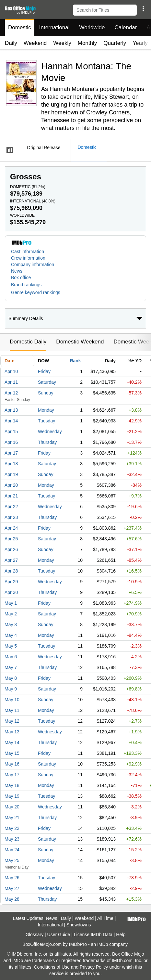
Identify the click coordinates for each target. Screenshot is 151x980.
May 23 (12, 839)
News (17, 271)
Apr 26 (11, 549)
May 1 (11, 603)
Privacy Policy (94, 967)
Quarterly (115, 43)
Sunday (46, 393)
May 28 (12, 899)
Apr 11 (11, 382)
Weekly (62, 43)
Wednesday (50, 432)
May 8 (11, 678)
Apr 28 (11, 571)
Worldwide (92, 27)
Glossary (35, 935)
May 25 (12, 860)
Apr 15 (11, 432)
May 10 (12, 700)
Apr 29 (11, 582)
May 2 (11, 614)
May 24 (12, 850)
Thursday (47, 442)
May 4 (11, 635)
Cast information (28, 251)
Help (121, 935)
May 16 (12, 764)
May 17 (12, 775)
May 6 (11, 657)
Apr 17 (11, 453)
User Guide (59, 935)
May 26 (12, 878)
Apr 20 (11, 485)
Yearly (140, 43)
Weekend (35, 43)
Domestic (20, 27)
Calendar (126, 27)
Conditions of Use (52, 967)
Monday (46, 410)
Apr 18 (11, 464)
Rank (75, 361)
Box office (21, 277)
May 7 (11, 667)
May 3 (11, 625)
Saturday (47, 382)
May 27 (12, 888)
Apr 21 (11, 496)
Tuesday (46, 421)
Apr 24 (11, 528)
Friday (44, 371)
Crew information (28, 258)
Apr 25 (11, 539)
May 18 (12, 785)
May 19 (12, 796)
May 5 (11, 646)
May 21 (12, 818)
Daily (11, 43)
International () (33, 201)
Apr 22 (11, 507)
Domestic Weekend (80, 342)
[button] (143, 9)
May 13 (12, 732)
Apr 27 (11, 560)
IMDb (103, 944)
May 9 (11, 689)
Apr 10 (11, 371)
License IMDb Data (93, 935)
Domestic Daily (28, 342)
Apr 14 (11, 421)
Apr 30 (11, 592)
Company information (33, 264)
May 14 (12, 742)
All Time (105, 918)
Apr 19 (11, 474)
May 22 (12, 828)
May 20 (12, 807)
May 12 (12, 721)
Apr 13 (11, 410)
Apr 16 (11, 442)
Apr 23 (11, 517)
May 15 (12, 753)
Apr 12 (11, 393)
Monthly (87, 43)
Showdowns (79, 925)
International (54, 27)
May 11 (12, 710)
